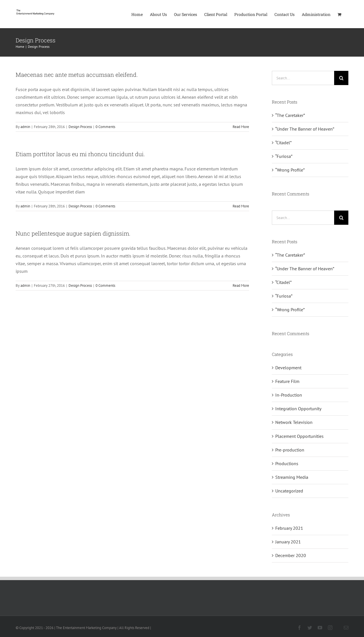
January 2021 (288, 542)
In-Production (289, 395)
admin (25, 127)
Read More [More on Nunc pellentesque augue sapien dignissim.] (241, 285)
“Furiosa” (284, 156)
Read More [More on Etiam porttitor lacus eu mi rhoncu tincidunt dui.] (241, 206)
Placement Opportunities (299, 436)
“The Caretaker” (290, 115)
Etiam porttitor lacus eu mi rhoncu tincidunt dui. (80, 154)
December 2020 (291, 555)
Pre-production (290, 450)
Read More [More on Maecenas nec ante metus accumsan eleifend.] (241, 127)
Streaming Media (292, 477)
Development (288, 368)
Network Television (294, 422)
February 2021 (289, 528)
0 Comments (105, 127)
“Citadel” (283, 143)
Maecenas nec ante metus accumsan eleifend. (77, 75)
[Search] (341, 78)
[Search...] (303, 78)
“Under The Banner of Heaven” (305, 129)
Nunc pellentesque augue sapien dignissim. (73, 233)
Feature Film (287, 381)
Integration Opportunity (298, 409)
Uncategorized (289, 491)
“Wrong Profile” (290, 170)
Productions (287, 463)
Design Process (80, 127)
